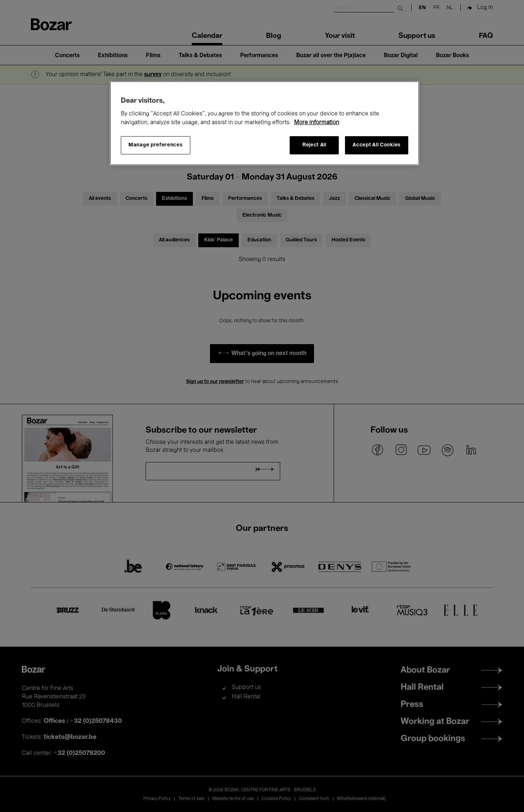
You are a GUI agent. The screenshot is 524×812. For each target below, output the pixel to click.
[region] (265, 123)
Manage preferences (156, 145)
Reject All (314, 145)
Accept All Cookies (377, 145)
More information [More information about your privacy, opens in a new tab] (317, 123)
